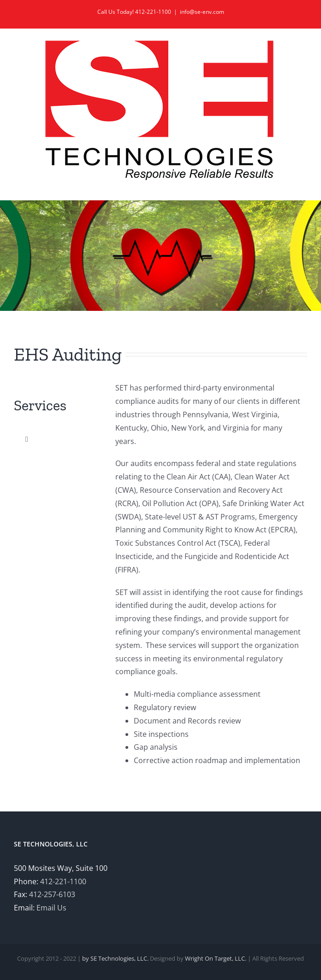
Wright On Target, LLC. (216, 958)
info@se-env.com (202, 12)
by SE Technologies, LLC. (115, 958)
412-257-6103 (52, 894)
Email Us (51, 908)
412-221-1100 (63, 881)
